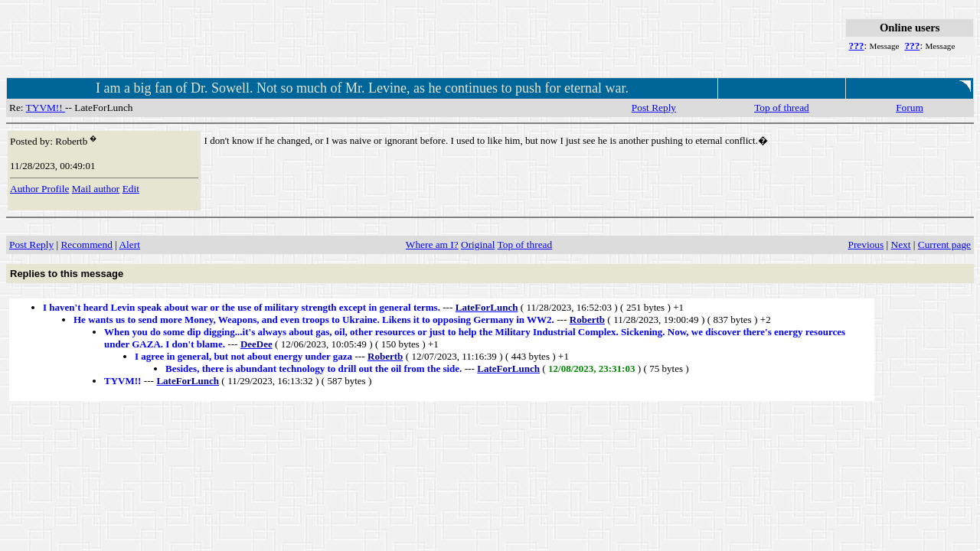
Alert (129, 245)
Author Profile (39, 189)
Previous (866, 245)
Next (901, 245)
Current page (944, 245)
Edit (131, 189)
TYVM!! (46, 108)
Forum (910, 108)
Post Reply (654, 108)
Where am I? (432, 245)
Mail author (96, 189)
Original (478, 245)
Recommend (86, 245)
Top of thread (782, 108)
